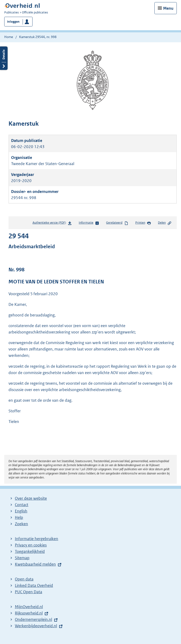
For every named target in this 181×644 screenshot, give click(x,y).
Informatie (89, 223)
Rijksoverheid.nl (29, 613)
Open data (24, 579)
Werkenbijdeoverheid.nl (36, 626)
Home (9, 37)
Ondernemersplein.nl (33, 619)
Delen (165, 223)
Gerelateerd (117, 223)
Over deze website (31, 498)
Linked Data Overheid (34, 585)
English (21, 511)
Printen (143, 223)
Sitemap (22, 558)
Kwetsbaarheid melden (35, 564)
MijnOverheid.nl (29, 607)
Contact (22, 505)
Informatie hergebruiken (37, 539)
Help (19, 517)
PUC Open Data (29, 592)
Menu (168, 8)
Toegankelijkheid (30, 551)
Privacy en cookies (31, 545)
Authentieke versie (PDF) (52, 224)
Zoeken (21, 524)
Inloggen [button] (13, 22)
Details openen (4, 58)
